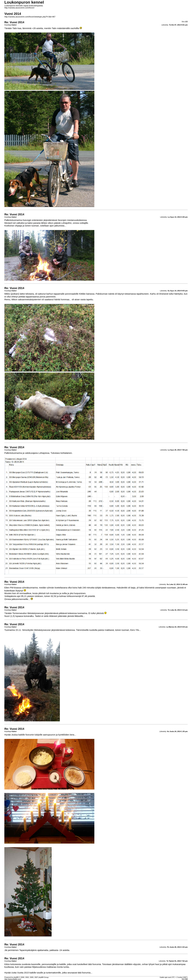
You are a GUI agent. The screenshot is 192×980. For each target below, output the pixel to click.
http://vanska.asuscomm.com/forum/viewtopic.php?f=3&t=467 (30, 17)
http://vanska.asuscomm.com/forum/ (19, 8)
